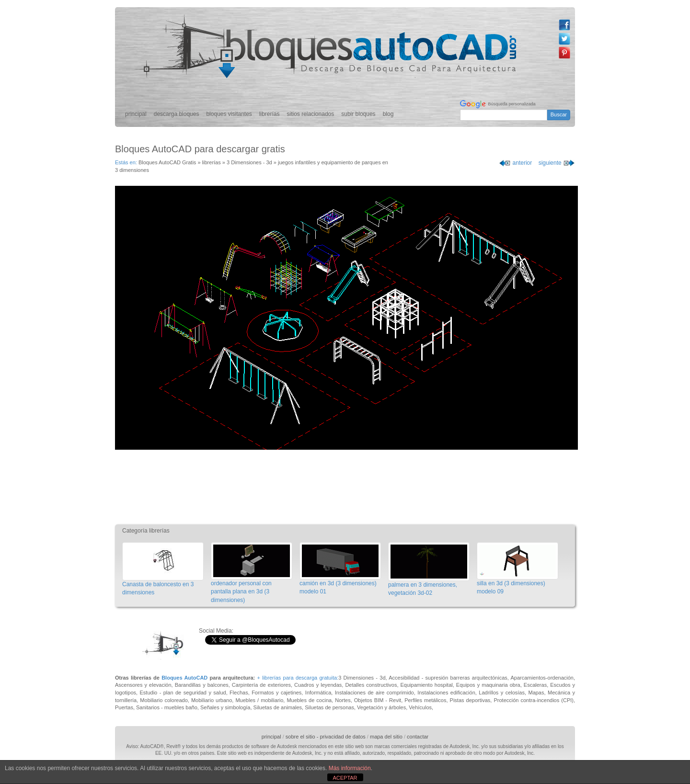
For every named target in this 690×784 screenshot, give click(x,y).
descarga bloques (177, 114)
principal (136, 114)
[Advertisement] (347, 486)
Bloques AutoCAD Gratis (167, 162)
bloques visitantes (229, 114)
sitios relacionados (311, 114)
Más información (350, 768)
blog (388, 114)
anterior (515, 163)
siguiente (557, 163)
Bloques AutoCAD (184, 678)
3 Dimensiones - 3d (249, 162)
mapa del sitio (386, 737)
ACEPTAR (345, 778)
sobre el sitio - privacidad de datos (326, 737)
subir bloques (358, 114)
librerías (270, 114)
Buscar (559, 114)
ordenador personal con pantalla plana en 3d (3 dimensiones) (241, 591)
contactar (418, 737)
